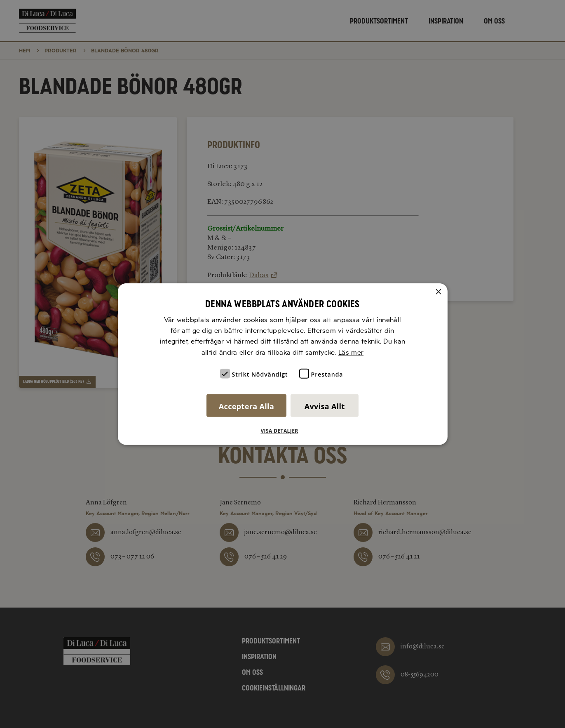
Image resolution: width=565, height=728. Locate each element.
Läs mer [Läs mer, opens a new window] (351, 352)
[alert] (282, 364)
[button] (282, 431)
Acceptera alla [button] (246, 406)
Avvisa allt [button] (325, 406)
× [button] (438, 292)
